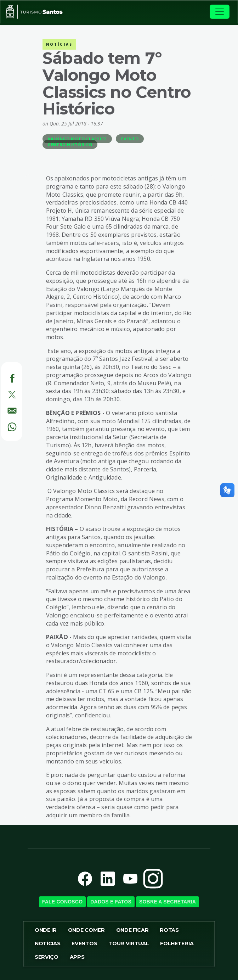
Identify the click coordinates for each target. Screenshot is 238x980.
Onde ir (46, 930)
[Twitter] (4, 393)
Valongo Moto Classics (77, 139)
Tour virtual (129, 943)
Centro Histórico (70, 144)
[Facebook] (4, 377)
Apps (77, 957)
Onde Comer (86, 930)
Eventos (84, 943)
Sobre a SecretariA (168, 902)
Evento (130, 139)
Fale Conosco (62, 902)
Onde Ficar (132, 930)
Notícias (47, 943)
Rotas (169, 930)
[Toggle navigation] (220, 12)
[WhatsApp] (4, 426)
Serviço (47, 957)
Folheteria (177, 943)
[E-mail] (4, 410)
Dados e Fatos (111, 902)
